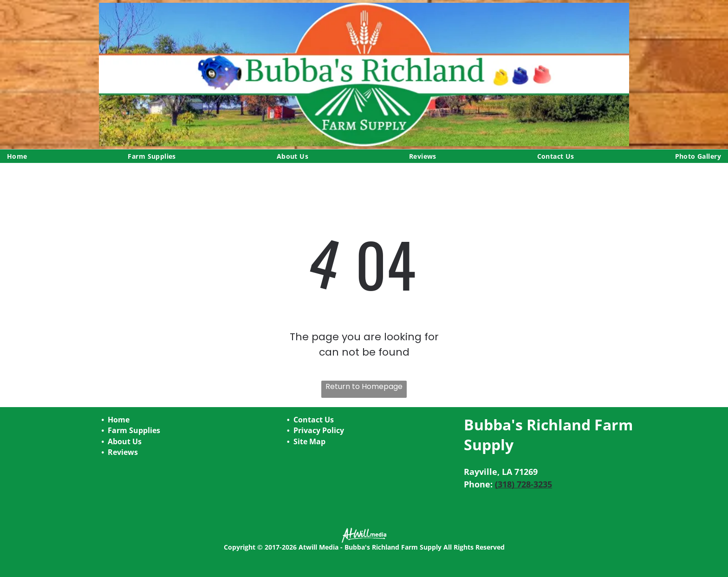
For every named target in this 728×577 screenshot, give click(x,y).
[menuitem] (17, 156)
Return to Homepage (364, 386)
